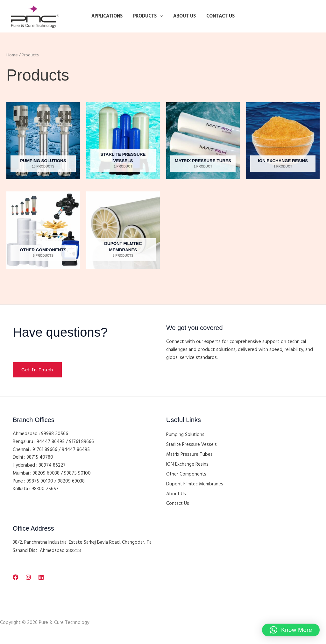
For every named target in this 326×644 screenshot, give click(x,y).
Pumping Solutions (185, 435)
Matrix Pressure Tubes (190, 455)
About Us (176, 494)
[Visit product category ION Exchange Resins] (283, 141)
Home (12, 55)
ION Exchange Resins (187, 465)
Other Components (187, 475)
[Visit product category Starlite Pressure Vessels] (123, 141)
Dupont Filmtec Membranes (195, 484)
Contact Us (178, 504)
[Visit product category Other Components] (43, 230)
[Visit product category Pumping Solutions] (43, 141)
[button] (160, 16)
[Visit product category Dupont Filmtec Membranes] (123, 230)
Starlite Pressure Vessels (192, 445)
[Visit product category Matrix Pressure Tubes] (203, 141)
